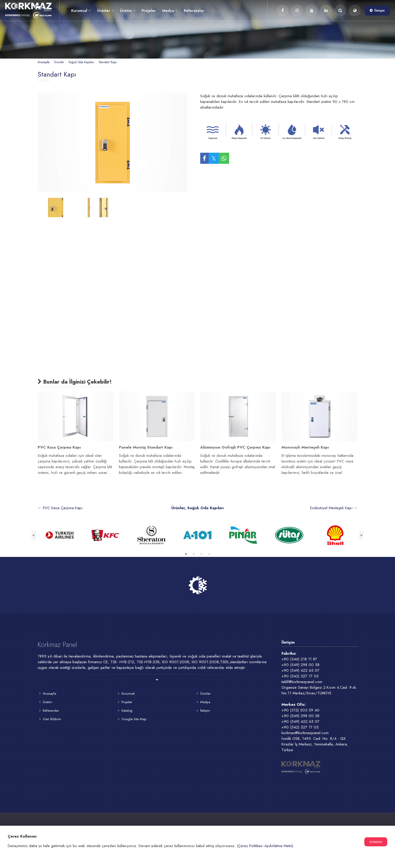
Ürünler (105, 11)
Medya (170, 11)
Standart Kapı (57, 74)
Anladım (376, 842)
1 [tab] (186, 555)
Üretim (128, 11)
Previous (34, 535)
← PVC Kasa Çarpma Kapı (60, 508)
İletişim (380, 11)
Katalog (127, 711)
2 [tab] (194, 555)
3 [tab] (201, 555)
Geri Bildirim (52, 719)
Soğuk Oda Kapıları (205, 508)
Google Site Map (134, 719)
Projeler (149, 11)
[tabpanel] (61, 535)
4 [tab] (209, 555)
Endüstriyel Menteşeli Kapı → (334, 508)
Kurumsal (81, 11)
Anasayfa (50, 693)
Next (361, 535)
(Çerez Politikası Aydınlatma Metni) (265, 846)
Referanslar (194, 11)
